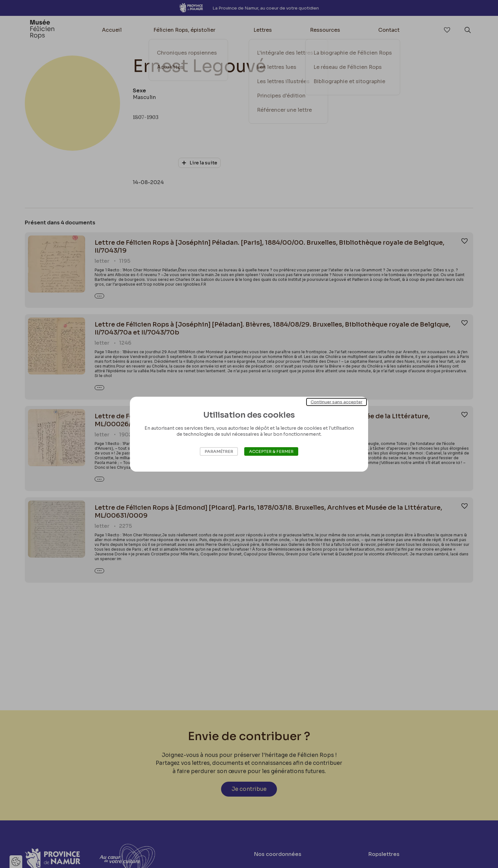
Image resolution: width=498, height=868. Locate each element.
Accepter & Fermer (271, 451)
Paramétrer (219, 451)
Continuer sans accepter (336, 402)
